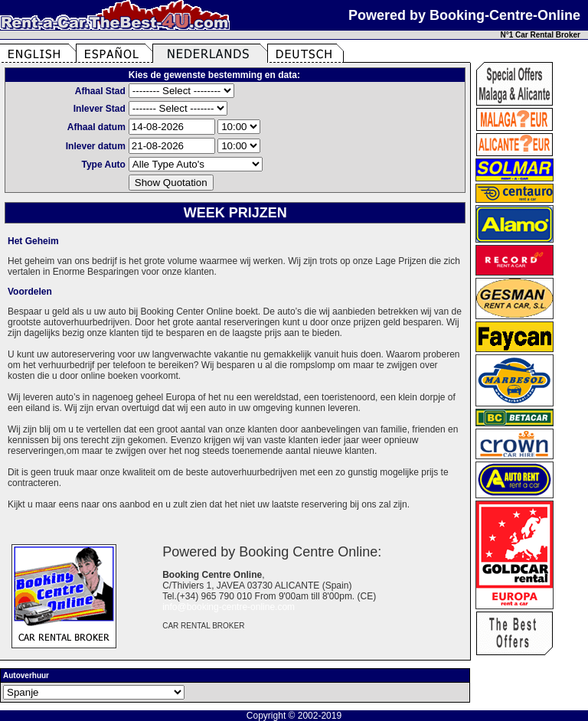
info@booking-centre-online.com (229, 607)
